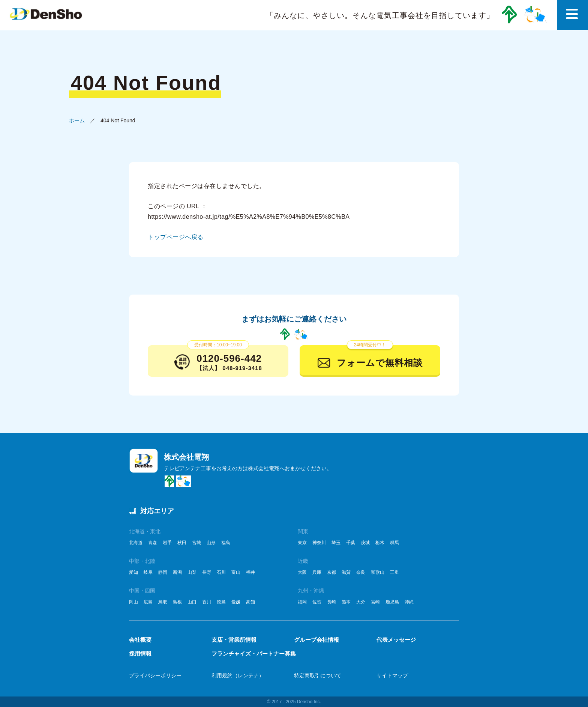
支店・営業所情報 (234, 640)
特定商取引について (318, 675)
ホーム (77, 120)
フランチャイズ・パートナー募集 (254, 654)
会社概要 (140, 640)
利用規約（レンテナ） (238, 675)
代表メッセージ (396, 640)
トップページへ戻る (176, 237)
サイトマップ (392, 675)
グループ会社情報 (316, 640)
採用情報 (140, 654)
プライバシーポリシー (155, 675)
